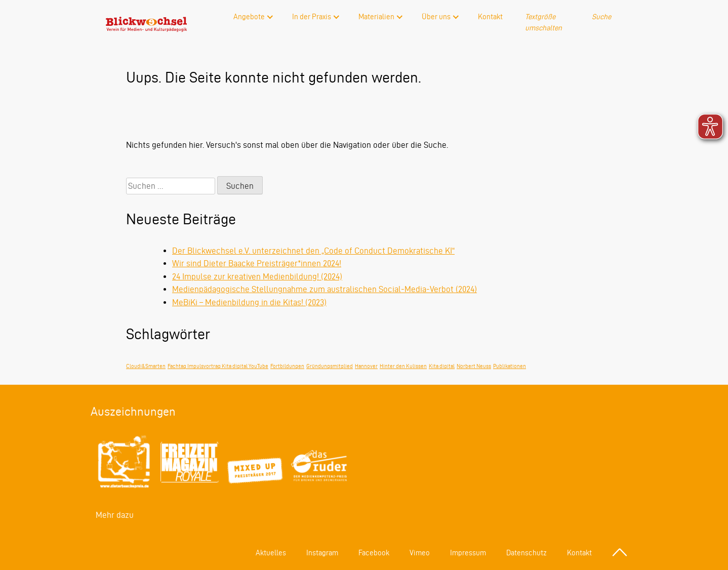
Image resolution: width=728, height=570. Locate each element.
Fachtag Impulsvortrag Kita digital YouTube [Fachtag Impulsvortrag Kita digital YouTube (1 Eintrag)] (218, 366)
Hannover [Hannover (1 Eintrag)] (366, 366)
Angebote (249, 17)
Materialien (376, 17)
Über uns (436, 17)
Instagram (322, 553)
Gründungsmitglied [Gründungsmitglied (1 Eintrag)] (330, 366)
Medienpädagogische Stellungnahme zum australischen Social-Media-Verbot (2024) (325, 289)
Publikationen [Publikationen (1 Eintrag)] (510, 366)
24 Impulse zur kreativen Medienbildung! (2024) (257, 276)
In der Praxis (312, 17)
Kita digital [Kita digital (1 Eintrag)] (442, 366)
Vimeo (420, 553)
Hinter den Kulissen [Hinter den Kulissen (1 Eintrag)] (403, 366)
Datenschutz (527, 553)
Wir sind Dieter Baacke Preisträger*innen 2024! (257, 263)
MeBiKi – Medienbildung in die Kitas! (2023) (249, 302)
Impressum (468, 553)
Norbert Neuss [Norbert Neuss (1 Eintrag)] (474, 366)
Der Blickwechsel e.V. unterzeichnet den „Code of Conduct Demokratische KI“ (313, 251)
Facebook (374, 553)
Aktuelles (271, 553)
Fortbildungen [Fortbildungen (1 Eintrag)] (287, 366)
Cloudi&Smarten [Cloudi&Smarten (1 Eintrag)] (146, 366)
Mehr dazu (115, 515)
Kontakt (490, 17)
